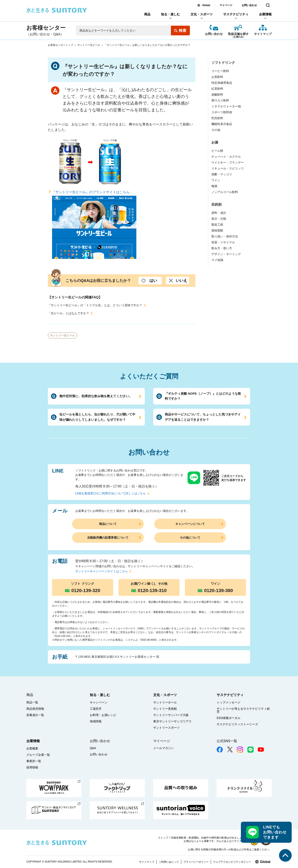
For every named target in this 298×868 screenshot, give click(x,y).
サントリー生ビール (89, 45)
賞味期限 (217, 230)
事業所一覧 (34, 761)
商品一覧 (32, 702)
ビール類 (217, 151)
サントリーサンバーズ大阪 (171, 715)
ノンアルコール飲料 (225, 192)
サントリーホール (165, 702)
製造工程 (217, 225)
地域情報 (96, 721)
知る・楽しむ (170, 14)
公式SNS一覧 (227, 741)
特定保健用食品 (222, 83)
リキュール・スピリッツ (228, 168)
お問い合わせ (249, 5)
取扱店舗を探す (238, 34)
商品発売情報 (35, 709)
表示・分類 (219, 219)
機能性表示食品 (222, 124)
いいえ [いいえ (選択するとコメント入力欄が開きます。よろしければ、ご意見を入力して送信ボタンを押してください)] (181, 281)
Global (206, 5)
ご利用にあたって (169, 862)
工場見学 (96, 709)
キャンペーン (99, 702)
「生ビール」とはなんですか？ (68, 313)
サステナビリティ (236, 14)
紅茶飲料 (217, 89)
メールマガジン (164, 748)
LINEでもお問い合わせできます (275, 832)
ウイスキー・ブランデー (228, 162)
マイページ (226, 5)
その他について (190, 538)
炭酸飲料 (217, 95)
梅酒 (214, 186)
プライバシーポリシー (196, 862)
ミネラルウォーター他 (226, 106)
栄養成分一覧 (35, 715)
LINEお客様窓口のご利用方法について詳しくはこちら (111, 493)
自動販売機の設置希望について (108, 538)
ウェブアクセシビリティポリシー (232, 862)
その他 (216, 130)
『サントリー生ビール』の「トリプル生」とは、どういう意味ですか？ (95, 305)
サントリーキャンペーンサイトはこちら (101, 571)
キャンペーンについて (190, 524)
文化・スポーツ (202, 14)
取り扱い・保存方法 (225, 236)
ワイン (216, 180)
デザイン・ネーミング (226, 254)
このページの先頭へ (285, 855)
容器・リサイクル (223, 242)
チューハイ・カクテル (226, 157)
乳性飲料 (217, 118)
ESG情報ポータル (229, 718)
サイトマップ (263, 34)
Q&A (93, 748)
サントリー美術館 (165, 709)
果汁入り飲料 (220, 100)
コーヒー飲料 (220, 71)
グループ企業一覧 (38, 755)
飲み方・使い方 (222, 248)
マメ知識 (217, 260)
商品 (147, 14)
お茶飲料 (217, 77)
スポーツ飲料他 (222, 112)
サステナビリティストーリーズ (237, 724)
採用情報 (32, 767)
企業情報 (265, 14)
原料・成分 (219, 213)
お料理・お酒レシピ (103, 715)
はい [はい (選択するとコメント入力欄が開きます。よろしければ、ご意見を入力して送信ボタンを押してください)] (153, 281)
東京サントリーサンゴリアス (172, 721)
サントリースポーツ (166, 728)
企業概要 (32, 748)
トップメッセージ (228, 702)
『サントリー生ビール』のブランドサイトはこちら (94, 225)
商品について (108, 524)
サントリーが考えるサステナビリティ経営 (243, 710)
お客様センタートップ (60, 45)
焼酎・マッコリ (222, 174)
